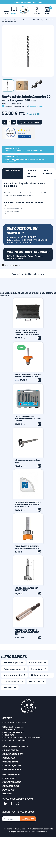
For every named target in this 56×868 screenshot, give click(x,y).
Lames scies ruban (12, 769)
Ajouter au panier (29, 122)
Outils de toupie (10, 762)
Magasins (8, 688)
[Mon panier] (47, 11)
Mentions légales (12, 663)
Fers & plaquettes (12, 765)
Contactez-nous (11, 681)
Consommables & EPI (12, 754)
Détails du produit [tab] (31, 173)
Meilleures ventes (40, 675)
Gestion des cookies (40, 831)
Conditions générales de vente (41, 829)
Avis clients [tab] (48, 172)
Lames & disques (10, 750)
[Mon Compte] (37, 10)
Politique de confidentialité (19, 831)
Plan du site (35, 681)
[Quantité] (9, 122)
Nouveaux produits (13, 675)
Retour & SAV (36, 663)
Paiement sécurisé (13, 669)
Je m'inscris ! (28, 819)
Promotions (37, 669)
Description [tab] (12, 170)
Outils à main (9, 758)
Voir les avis (25, 136)
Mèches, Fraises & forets (15, 746)
